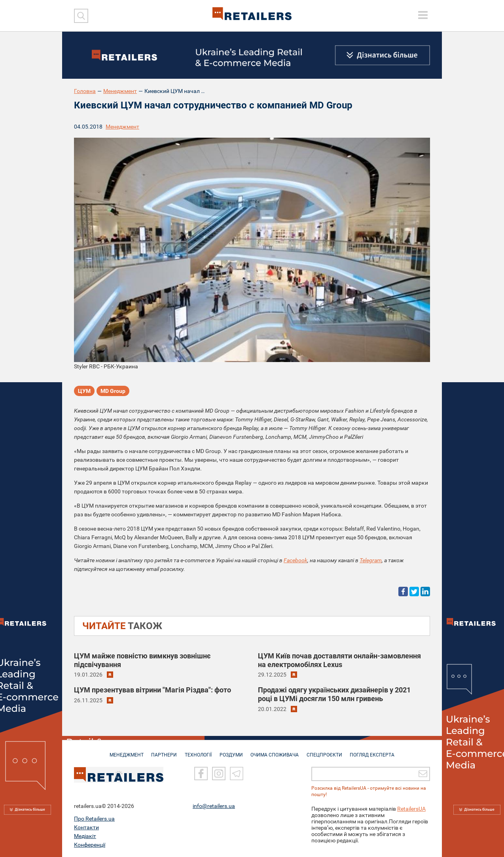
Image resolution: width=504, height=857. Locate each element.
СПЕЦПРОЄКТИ (327, 751)
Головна (85, 91)
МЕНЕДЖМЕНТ (123, 751)
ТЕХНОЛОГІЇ (197, 751)
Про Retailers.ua (94, 819)
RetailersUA (411, 809)
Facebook (296, 560)
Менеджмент (120, 91)
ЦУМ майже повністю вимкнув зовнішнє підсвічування (142, 660)
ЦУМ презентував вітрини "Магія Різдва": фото (153, 690)
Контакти (86, 827)
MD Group (113, 391)
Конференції (90, 845)
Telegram (371, 560)
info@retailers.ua (214, 806)
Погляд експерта (376, 751)
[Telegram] (237, 774)
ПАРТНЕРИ (162, 751)
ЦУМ (84, 391)
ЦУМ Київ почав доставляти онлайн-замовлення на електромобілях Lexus (339, 660)
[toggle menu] (423, 15)
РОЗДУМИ (231, 751)
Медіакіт (85, 836)
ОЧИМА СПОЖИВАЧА (276, 751)
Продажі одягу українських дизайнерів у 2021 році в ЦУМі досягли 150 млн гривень (334, 694)
